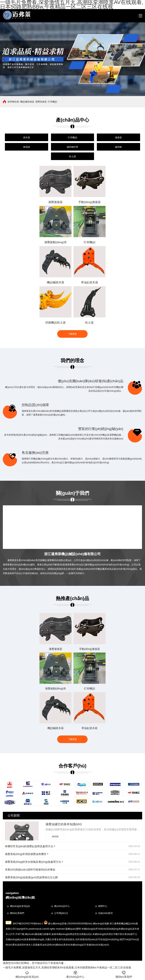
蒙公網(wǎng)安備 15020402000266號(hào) (70, 924)
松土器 (72, 156)
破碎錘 (118, 147)
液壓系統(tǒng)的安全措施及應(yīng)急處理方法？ (34, 862)
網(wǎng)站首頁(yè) (20, 906)
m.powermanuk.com (36, 929)
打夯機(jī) (52, 102)
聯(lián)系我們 (17, 913)
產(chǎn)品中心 (62, 906)
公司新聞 (14, 815)
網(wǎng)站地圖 (101, 924)
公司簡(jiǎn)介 (61, 913)
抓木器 (27, 138)
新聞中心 (103, 906)
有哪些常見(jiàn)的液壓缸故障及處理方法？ (30, 846)
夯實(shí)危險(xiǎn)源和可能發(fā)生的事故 (30, 870)
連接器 (118, 138)
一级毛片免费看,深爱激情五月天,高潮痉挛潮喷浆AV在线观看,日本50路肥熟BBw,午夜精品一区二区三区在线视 (67, 967)
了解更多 (72, 334)
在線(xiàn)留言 (106, 913)
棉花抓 (27, 147)
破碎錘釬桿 (72, 147)
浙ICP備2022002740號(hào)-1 (28, 924)
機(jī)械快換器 (27, 102)
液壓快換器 (41, 102)
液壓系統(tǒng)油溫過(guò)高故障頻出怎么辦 (31, 877)
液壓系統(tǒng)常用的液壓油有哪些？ (27, 854)
